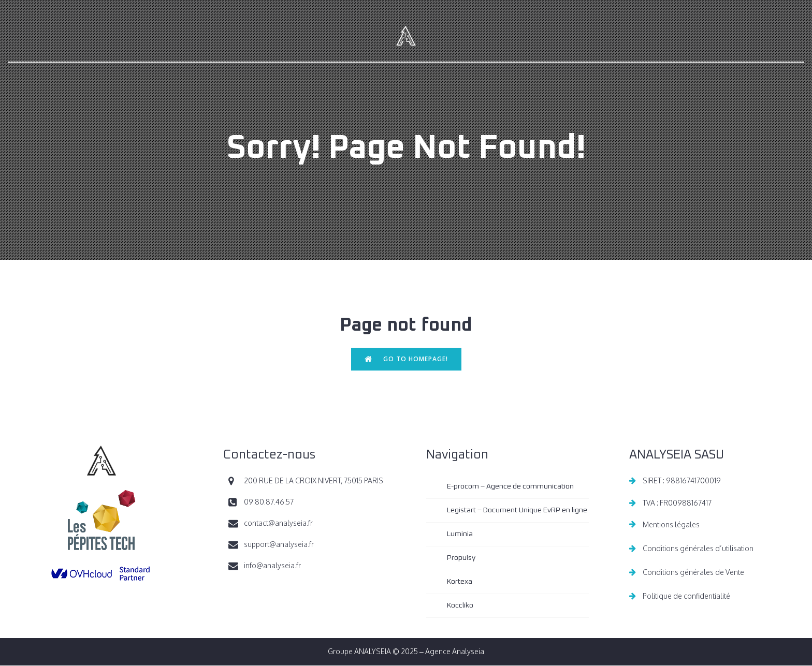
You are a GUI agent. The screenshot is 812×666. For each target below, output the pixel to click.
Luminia (460, 535)
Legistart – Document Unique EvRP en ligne (517, 511)
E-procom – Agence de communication (510, 487)
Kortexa (460, 582)
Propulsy (461, 558)
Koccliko (460, 606)
